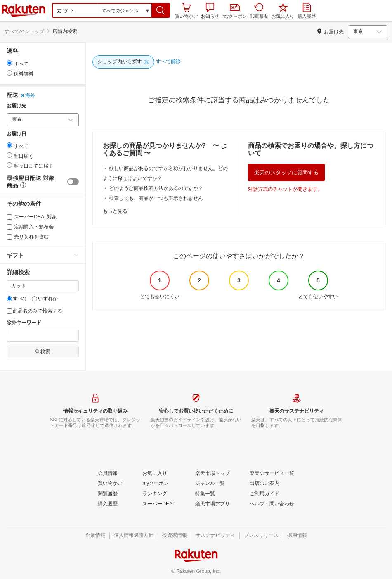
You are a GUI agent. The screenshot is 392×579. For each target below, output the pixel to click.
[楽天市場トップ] (213, 474)
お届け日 (17, 134)
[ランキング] (155, 494)
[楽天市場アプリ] (213, 504)
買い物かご (186, 11)
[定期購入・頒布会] (9, 227)
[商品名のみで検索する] (9, 311)
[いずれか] (34, 299)
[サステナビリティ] (215, 536)
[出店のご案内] (264, 484)
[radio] (9, 63)
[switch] (73, 182)
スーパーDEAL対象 (32, 217)
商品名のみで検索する (34, 311)
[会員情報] (108, 474)
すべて (17, 299)
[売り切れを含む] (9, 237)
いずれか (45, 299)
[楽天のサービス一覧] (272, 474)
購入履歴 (307, 11)
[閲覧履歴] (108, 494)
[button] (161, 10)
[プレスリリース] (261, 536)
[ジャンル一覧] (210, 484)
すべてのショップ (24, 31)
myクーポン (235, 11)
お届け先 (17, 106)
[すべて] (9, 299)
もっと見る (115, 211)
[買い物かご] (110, 484)
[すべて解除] (168, 62)
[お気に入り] (155, 474)
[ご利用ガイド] (264, 494)
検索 (43, 351)
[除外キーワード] (43, 336)
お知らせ (210, 11)
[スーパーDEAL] (159, 504)
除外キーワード (24, 323)
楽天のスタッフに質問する (286, 172)
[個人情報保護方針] (134, 536)
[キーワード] (43, 286)
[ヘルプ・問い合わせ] (272, 504)
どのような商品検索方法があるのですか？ (156, 188)
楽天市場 (24, 10)
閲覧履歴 (259, 11)
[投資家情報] (175, 536)
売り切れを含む (28, 237)
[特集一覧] (205, 494)
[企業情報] (95, 536)
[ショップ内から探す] (123, 62)
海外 (28, 95)
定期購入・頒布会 (30, 227)
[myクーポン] (156, 484)
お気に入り (283, 11)
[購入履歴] (108, 504)
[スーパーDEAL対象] (9, 217)
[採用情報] (297, 536)
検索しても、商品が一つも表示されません (156, 198)
